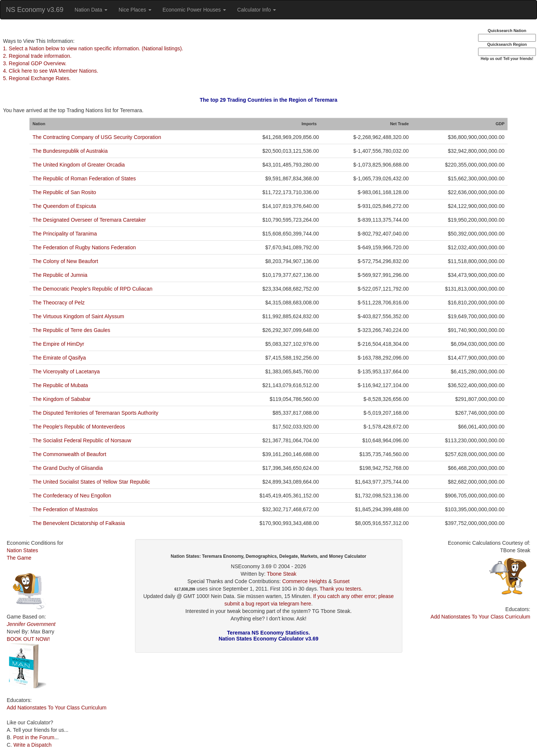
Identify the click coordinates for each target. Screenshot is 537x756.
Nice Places (135, 10)
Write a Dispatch (32, 745)
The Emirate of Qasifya (59, 358)
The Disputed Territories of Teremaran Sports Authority (95, 413)
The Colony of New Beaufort (65, 261)
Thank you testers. (341, 589)
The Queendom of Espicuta (64, 206)
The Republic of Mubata (60, 385)
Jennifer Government (31, 624)
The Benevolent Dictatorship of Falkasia (78, 523)
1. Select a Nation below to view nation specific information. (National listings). (93, 48)
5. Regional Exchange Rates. (37, 78)
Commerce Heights (305, 581)
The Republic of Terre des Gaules (71, 330)
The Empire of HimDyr (58, 344)
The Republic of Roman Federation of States (84, 178)
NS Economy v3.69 (35, 10)
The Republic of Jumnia (60, 275)
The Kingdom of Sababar (62, 399)
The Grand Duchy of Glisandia (67, 468)
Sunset (342, 581)
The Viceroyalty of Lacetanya (66, 371)
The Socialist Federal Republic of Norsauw (82, 440)
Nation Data (91, 10)
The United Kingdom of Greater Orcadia (78, 165)
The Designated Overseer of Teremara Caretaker (89, 220)
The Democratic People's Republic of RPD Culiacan (92, 289)
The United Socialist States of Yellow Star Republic (91, 482)
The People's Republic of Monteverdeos (79, 427)
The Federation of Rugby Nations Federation (84, 247)
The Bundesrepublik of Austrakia (70, 151)
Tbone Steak (281, 574)
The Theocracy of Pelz (59, 303)
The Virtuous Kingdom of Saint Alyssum (78, 316)
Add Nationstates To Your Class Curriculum (56, 708)
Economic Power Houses (194, 10)
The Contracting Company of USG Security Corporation (97, 137)
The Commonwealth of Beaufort (69, 454)
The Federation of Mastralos (65, 509)
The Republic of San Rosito (64, 192)
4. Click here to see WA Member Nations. (51, 71)
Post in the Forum (34, 737)
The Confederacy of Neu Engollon (72, 496)
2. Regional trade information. (37, 56)
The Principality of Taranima (65, 234)
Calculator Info (257, 10)
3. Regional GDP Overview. (35, 63)
